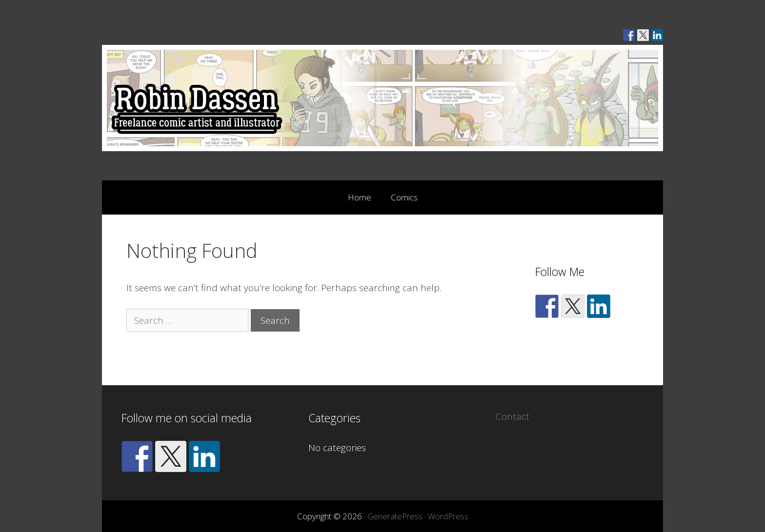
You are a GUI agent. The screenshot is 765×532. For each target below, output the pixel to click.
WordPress (448, 516)
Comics (404, 197)
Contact (513, 416)
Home (360, 197)
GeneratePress (395, 516)
